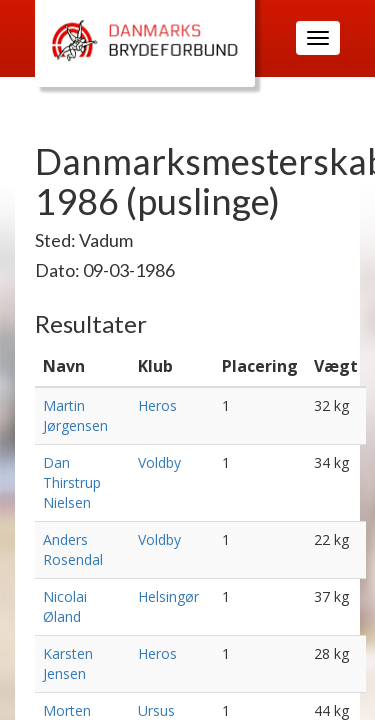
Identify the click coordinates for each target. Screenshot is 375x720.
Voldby (159, 462)
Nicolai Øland (65, 606)
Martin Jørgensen (75, 415)
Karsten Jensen (68, 663)
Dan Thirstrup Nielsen (72, 482)
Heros (157, 405)
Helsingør (168, 596)
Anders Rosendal (73, 549)
